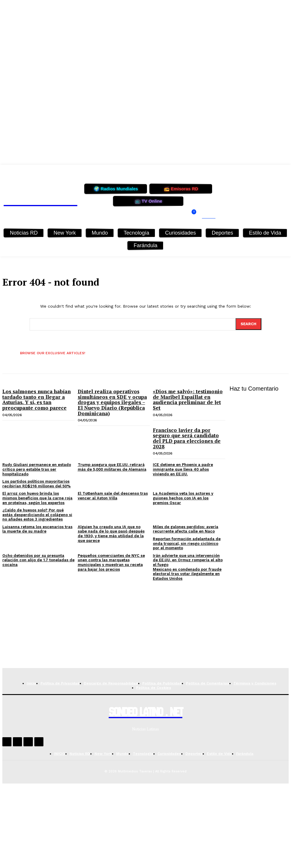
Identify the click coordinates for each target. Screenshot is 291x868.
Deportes (223, 233)
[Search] (248, 324)
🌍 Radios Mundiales (116, 189)
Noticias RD (24, 233)
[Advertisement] (146, 627)
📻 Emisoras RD (181, 189)
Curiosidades (181, 233)
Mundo (100, 233)
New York (65, 233)
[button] (205, 217)
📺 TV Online (149, 201)
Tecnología (137, 233)
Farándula (145, 245)
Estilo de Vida (265, 233)
